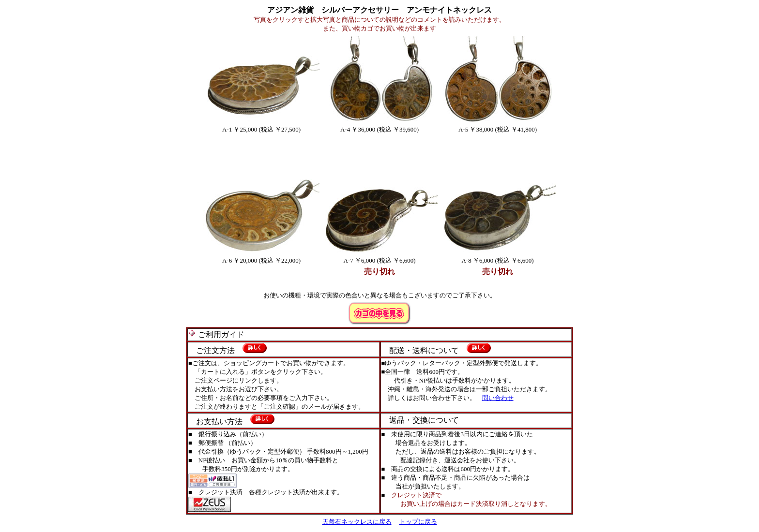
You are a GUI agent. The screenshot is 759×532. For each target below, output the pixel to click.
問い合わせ (498, 398)
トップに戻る (418, 522)
